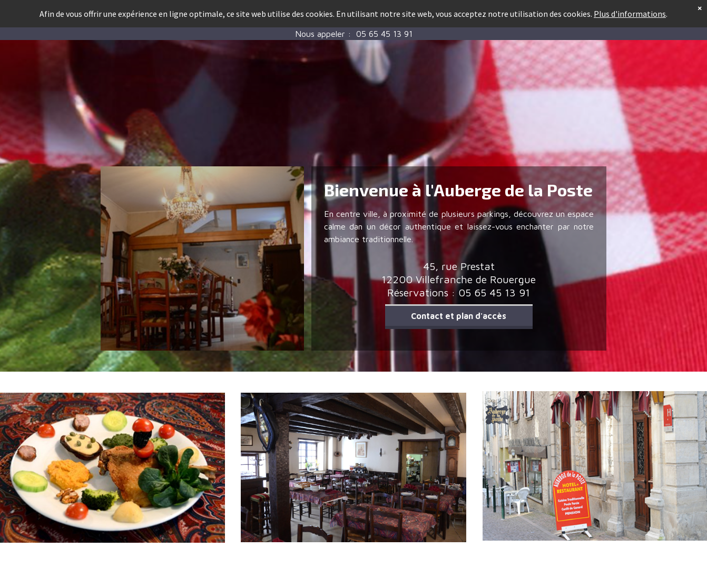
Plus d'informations (630, 6)
